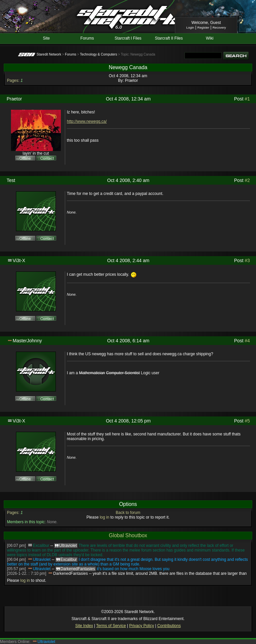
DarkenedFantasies (70, 573)
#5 (247, 421)
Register (203, 27)
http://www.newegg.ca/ (87, 121)
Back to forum (128, 513)
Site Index (84, 626)
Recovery (219, 27)
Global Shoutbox (128, 535)
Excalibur (41, 546)
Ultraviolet (42, 560)
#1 (247, 99)
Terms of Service (111, 626)
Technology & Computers (98, 54)
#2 (247, 180)
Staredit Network (49, 54)
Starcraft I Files (128, 38)
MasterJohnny (27, 341)
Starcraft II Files (169, 38)
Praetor (131, 80)
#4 (247, 341)
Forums (87, 38)
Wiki (210, 38)
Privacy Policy (141, 626)
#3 (247, 260)
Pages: (13, 80)
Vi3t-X (19, 260)
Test (11, 180)
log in (105, 517)
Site (46, 38)
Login (190, 27)
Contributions (169, 626)
